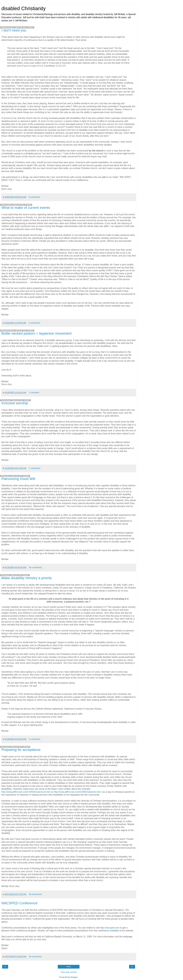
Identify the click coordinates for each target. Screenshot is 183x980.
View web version (69, 972)
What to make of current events (26, 208)
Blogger (74, 977)
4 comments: (35, 323)
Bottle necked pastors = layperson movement (36, 333)
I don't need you (14, 30)
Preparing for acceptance (21, 750)
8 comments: (35, 197)
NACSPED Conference (19, 903)
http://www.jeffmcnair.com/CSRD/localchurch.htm (26, 792)
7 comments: (35, 468)
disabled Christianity (24, 8)
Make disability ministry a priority (27, 578)
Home (69, 967)
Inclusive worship (15, 403)
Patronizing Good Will (18, 479)
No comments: (36, 567)
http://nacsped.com (110, 928)
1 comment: (34, 393)
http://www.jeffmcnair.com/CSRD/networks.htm (77, 792)
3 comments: (35, 739)
